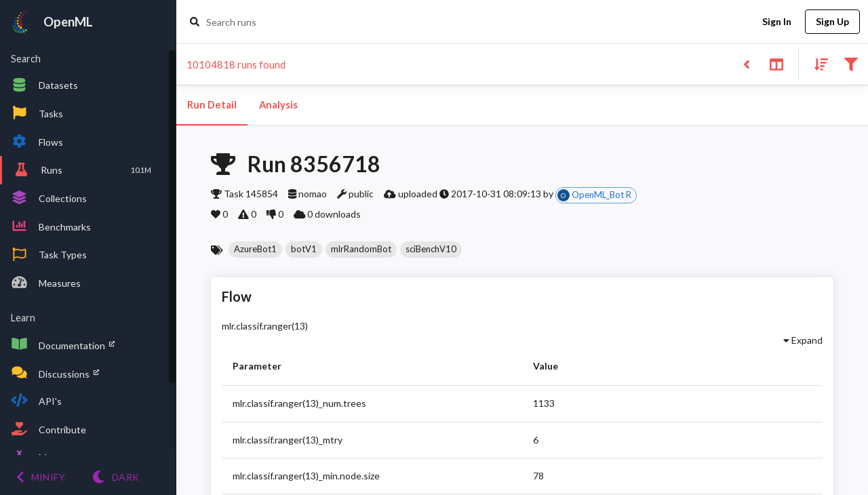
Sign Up (832, 22)
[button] (255, 250)
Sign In (776, 22)
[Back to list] (746, 63)
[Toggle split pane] (776, 63)
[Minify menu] (41, 477)
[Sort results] (817, 63)
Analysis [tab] (278, 105)
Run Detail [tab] (212, 105)
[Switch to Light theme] (116, 477)
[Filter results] (851, 63)
